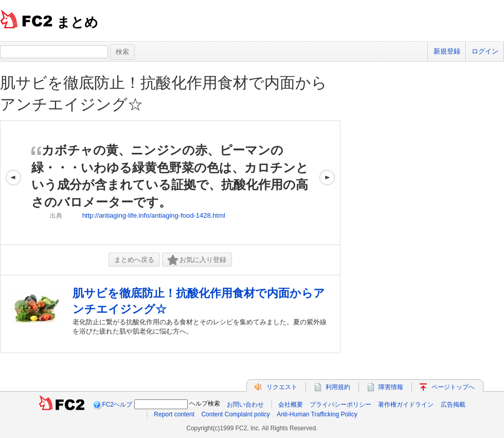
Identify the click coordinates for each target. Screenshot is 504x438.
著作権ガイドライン (406, 405)
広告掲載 (453, 405)
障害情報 (391, 387)
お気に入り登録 (197, 260)
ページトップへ (453, 387)
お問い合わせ (245, 405)
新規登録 (447, 51)
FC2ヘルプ (118, 405)
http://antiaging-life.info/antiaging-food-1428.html (154, 215)
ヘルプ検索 (205, 404)
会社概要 (291, 405)
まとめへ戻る (134, 260)
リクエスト (282, 387)
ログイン (485, 51)
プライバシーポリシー (340, 405)
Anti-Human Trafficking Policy (317, 414)
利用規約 (338, 387)
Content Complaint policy (235, 414)
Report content (174, 414)
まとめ (77, 22)
